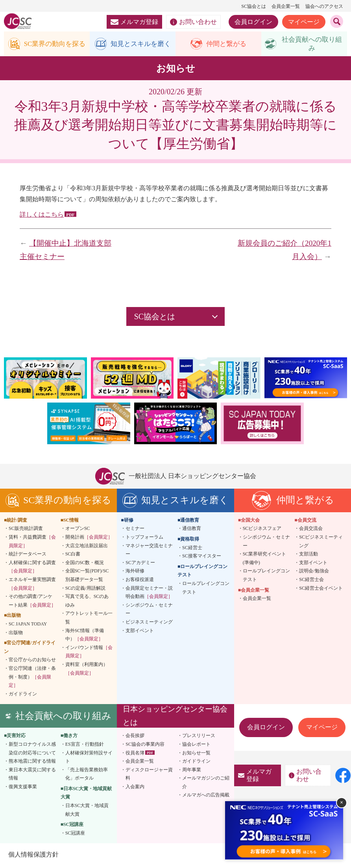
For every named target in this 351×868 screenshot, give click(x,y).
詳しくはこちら (42, 216)
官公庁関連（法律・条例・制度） (32, 678)
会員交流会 (311, 530)
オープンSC (78, 530)
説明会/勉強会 (314, 573)
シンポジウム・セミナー (149, 611)
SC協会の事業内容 (145, 746)
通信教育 (192, 530)
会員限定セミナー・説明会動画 (149, 594)
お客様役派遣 (140, 581)
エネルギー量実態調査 (32, 585)
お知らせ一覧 (196, 754)
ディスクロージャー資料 (149, 776)
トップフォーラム (144, 539)
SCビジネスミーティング (321, 543)
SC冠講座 (75, 835)
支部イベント (140, 632)
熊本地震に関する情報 (32, 763)
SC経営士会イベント (321, 590)
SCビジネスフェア (262, 530)
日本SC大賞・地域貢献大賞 (87, 811)
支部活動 (309, 555)
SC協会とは (254, 6)
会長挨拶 (135, 737)
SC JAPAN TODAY (28, 625)
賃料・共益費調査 (32, 543)
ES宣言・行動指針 (85, 746)
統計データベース (28, 555)
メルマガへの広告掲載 (206, 797)
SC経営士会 (311, 581)
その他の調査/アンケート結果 (32, 602)
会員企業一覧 (286, 6)
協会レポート (196, 746)
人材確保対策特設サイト (89, 759)
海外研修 (135, 573)
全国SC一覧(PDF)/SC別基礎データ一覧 (87, 577)
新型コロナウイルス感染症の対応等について (32, 750)
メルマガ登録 (134, 22)
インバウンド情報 (89, 653)
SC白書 (73, 555)
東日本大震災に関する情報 (32, 776)
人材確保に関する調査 (32, 568)
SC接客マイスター (202, 557)
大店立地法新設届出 (87, 547)
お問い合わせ (193, 22)
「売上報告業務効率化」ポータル (87, 776)
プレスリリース (199, 737)
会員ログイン (253, 22)
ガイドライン (23, 695)
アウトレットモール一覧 (89, 620)
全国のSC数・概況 (85, 564)
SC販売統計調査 (26, 530)
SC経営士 (192, 549)
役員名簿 (135, 754)
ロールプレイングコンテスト (206, 589)
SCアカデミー (140, 564)
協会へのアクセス (324, 6)
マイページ (304, 22)
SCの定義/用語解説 (85, 590)
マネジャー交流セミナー (149, 552)
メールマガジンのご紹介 (206, 784)
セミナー (135, 530)
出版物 (16, 634)
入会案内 (135, 788)
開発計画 (89, 539)
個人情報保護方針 (33, 856)
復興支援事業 (23, 788)
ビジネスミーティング (149, 623)
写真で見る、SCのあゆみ (87, 602)
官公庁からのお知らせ (32, 662)
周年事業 (192, 771)
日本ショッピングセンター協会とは (175, 717)
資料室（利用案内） (87, 670)
